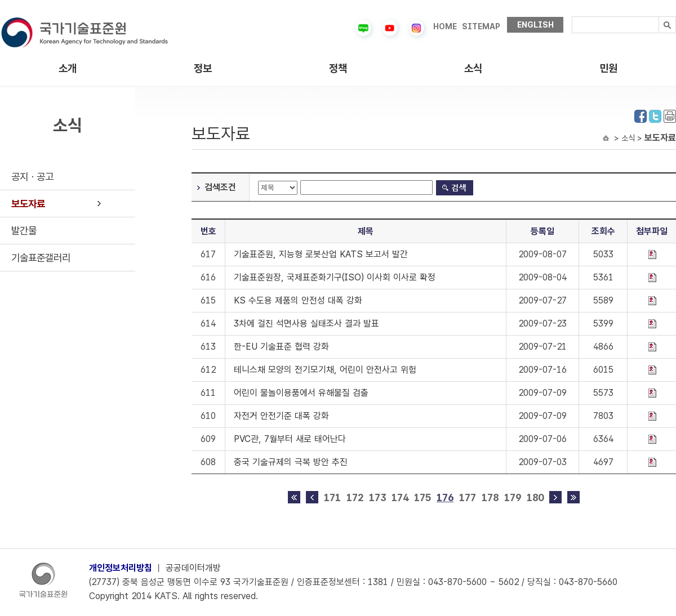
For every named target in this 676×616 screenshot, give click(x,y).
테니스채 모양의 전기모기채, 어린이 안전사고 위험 (325, 370)
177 (468, 497)
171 (332, 497)
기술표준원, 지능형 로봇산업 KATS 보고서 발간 (321, 254)
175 (422, 497)
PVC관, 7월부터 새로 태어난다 (290, 439)
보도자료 (28, 204)
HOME (445, 26)
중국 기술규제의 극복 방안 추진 (291, 462)
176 (445, 497)
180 (535, 497)
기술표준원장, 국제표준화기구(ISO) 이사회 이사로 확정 (335, 277)
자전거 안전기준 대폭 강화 (281, 416)
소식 (473, 68)
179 (513, 497)
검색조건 (220, 187)
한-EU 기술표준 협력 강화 (281, 347)
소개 (68, 68)
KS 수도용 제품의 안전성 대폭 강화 (298, 300)
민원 (608, 68)
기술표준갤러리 (41, 258)
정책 (338, 68)
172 (355, 497)
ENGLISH (535, 25)
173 (377, 497)
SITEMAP (481, 26)
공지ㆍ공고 (32, 177)
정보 (203, 68)
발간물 (24, 231)
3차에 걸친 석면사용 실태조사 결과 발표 (306, 323)
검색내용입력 (572, 17)
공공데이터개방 (193, 568)
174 (400, 497)
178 (490, 497)
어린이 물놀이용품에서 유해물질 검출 (301, 393)
